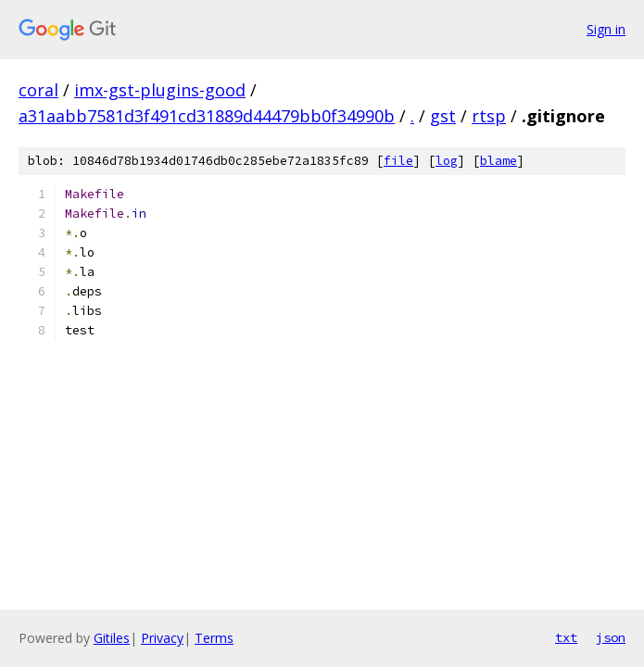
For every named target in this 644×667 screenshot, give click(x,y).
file (398, 161)
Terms (214, 638)
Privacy (162, 638)
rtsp (489, 116)
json (611, 637)
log (447, 161)
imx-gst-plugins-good (160, 90)
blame (499, 161)
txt (566, 637)
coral (38, 90)
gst (443, 116)
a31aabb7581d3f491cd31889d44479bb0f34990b (207, 116)
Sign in (606, 29)
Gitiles (112, 638)
